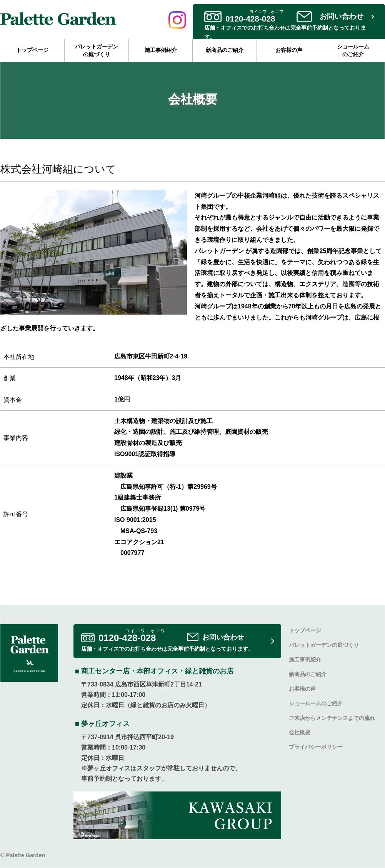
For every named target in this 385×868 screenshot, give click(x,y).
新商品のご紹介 (225, 50)
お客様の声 (289, 50)
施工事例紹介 (161, 50)
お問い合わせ (342, 16)
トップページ (32, 50)
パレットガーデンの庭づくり (97, 50)
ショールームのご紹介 (353, 50)
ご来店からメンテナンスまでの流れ (332, 718)
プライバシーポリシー (316, 747)
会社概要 (300, 732)
